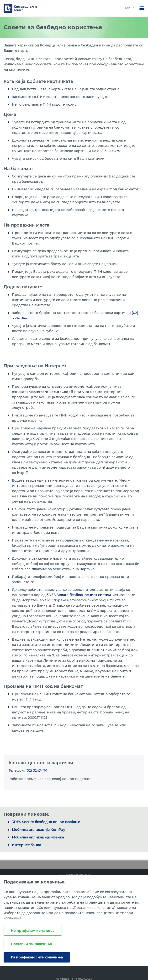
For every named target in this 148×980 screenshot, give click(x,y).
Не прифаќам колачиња (33, 931)
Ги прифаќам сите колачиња (37, 957)
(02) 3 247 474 (108, 151)
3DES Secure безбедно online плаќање (46, 822)
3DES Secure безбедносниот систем (79, 595)
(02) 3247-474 (36, 770)
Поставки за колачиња (31, 944)
